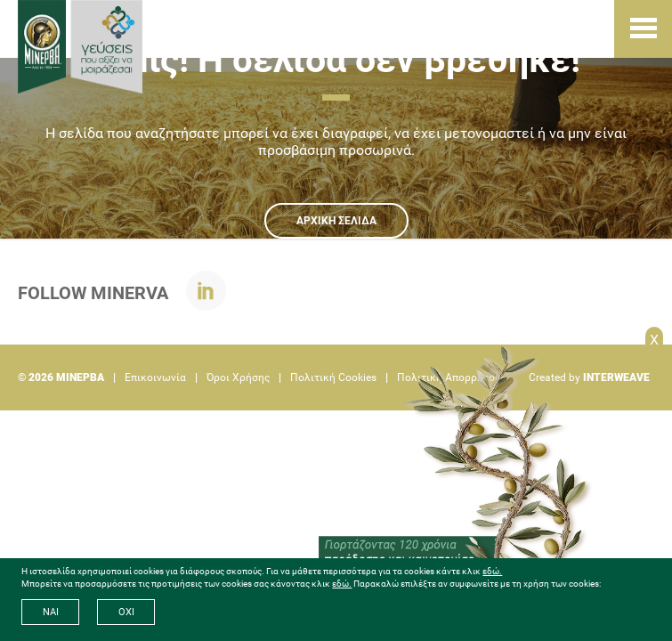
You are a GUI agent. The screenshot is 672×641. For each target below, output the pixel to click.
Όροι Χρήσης (238, 377)
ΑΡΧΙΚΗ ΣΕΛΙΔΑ (336, 221)
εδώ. (492, 571)
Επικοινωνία (155, 377)
